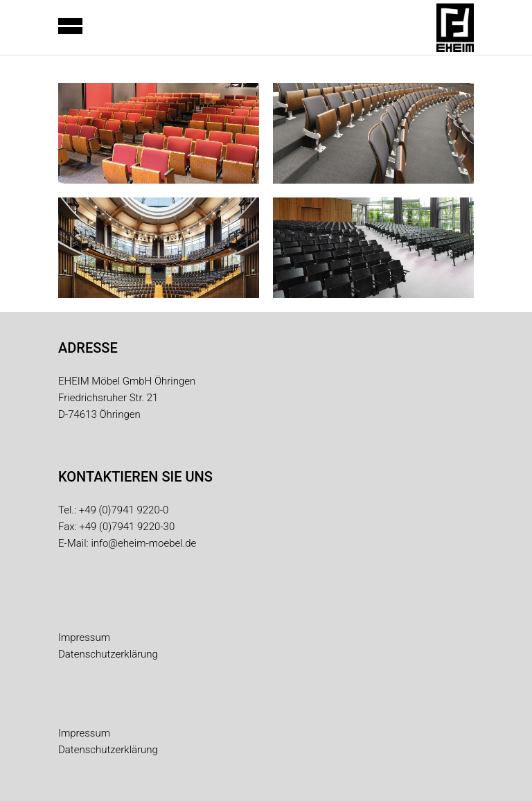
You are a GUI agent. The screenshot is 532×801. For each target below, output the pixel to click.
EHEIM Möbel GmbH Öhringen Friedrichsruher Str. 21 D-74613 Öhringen (127, 398)
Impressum (84, 637)
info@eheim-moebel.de (143, 543)
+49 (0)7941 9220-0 (124, 510)
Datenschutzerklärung (108, 654)
